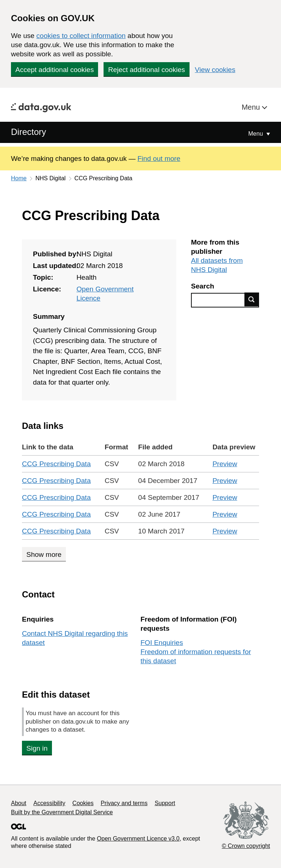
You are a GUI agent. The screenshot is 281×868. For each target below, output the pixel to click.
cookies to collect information (81, 36)
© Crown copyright (246, 846)
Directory (29, 132)
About (19, 803)
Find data (252, 299)
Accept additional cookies (55, 70)
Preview (225, 464)
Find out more (159, 158)
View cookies (215, 70)
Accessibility (49, 803)
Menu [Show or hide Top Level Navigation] (256, 134)
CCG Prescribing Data (56, 464)
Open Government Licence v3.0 (138, 839)
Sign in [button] (37, 748)
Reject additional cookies (146, 70)
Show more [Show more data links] (44, 554)
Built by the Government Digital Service (62, 812)
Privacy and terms (124, 803)
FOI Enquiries (162, 643)
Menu (252, 107)
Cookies (83, 803)
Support (165, 803)
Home (19, 178)
